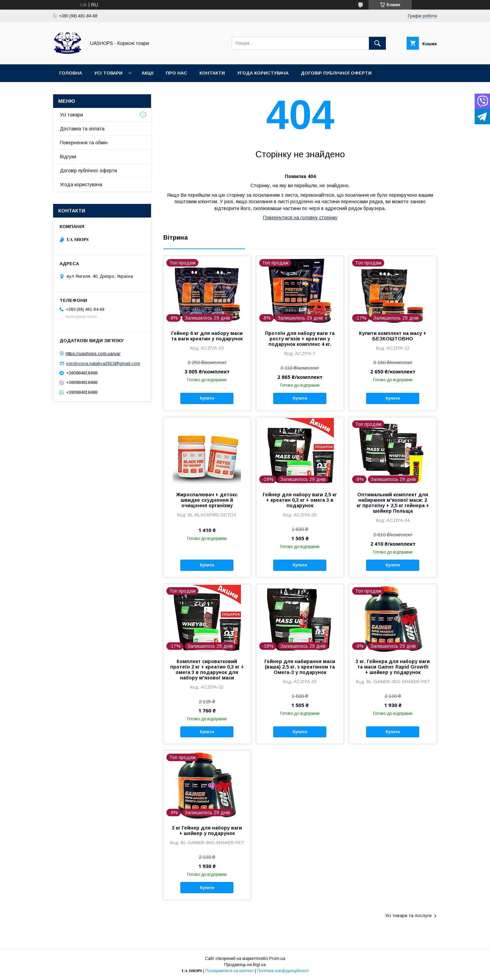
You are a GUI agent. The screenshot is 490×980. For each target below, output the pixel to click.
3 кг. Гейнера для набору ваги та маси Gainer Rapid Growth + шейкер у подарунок (393, 667)
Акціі (148, 73)
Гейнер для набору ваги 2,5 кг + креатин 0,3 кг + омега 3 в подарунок (300, 500)
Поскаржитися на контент (230, 971)
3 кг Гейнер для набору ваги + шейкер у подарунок (207, 831)
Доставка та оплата (82, 129)
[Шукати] (377, 43)
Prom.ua (277, 959)
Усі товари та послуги (408, 915)
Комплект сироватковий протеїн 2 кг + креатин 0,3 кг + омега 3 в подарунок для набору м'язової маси (207, 670)
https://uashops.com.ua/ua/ (93, 354)
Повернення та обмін (84, 143)
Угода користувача (263, 73)
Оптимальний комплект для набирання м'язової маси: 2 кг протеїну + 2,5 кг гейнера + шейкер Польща (393, 503)
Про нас (176, 73)
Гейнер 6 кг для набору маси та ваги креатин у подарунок (207, 336)
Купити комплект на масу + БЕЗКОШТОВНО (393, 336)
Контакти (212, 73)
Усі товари (108, 73)
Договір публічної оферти (336, 73)
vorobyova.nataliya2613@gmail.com (103, 363)
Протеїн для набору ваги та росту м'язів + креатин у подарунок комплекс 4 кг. (300, 339)
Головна (71, 73)
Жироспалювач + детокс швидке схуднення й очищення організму (207, 500)
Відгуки (68, 157)
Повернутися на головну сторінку (300, 218)
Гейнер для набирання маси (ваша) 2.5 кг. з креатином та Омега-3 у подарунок (300, 667)
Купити (207, 398)
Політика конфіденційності (283, 971)
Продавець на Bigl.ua (245, 965)
